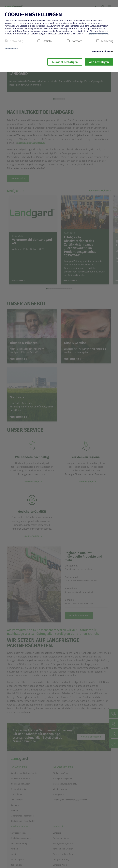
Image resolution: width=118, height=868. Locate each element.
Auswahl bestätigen (65, 62)
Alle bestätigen (99, 62)
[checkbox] (6, 41)
